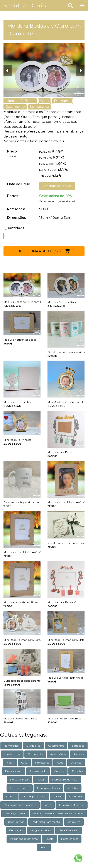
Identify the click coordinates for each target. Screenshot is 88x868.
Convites (77, 771)
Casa (24, 763)
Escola (49, 839)
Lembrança (40, 107)
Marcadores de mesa (65, 779)
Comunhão (35, 754)
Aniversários (58, 754)
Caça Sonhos (16, 822)
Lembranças (12, 754)
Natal (10, 763)
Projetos (73, 788)
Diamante (62, 101)
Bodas (30, 101)
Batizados (78, 746)
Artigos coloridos (41, 830)
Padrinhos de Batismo (24, 839)
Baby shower (14, 771)
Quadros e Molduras (72, 805)
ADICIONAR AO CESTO (44, 251)
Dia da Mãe (33, 746)
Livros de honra (20, 788)
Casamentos (56, 746)
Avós (60, 763)
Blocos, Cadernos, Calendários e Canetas (58, 813)
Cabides (59, 771)
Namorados (11, 746)
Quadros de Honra (48, 788)
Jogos (48, 805)
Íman (44, 847)
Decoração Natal (15, 813)
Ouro (45, 101)
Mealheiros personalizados (20, 805)
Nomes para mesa (34, 796)
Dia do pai (76, 796)
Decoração (16, 830)
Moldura (13, 101)
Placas (40, 779)
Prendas (79, 754)
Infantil (11, 796)
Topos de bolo (38, 771)
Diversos (76, 763)
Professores (42, 763)
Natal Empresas (69, 830)
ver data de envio (57, 186)
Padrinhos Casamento (46, 822)
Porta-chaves (70, 839)
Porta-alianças (19, 779)
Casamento (15, 107)
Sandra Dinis (25, 6)
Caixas (57, 796)
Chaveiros (74, 822)
